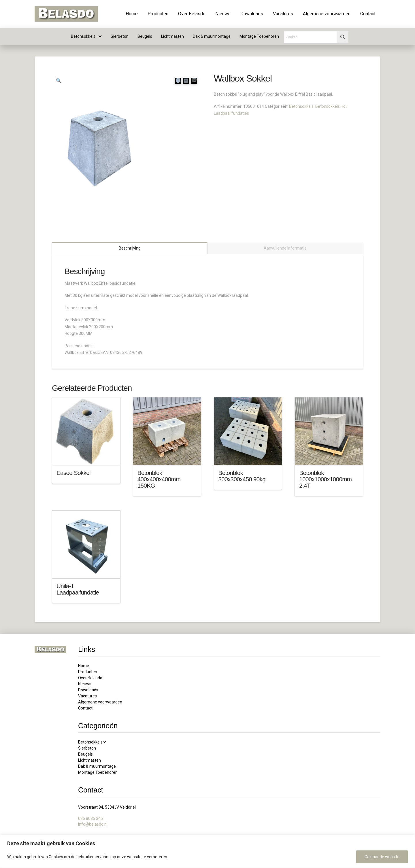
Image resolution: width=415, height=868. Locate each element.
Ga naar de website (382, 857)
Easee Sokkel (73, 472)
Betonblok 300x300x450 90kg (242, 476)
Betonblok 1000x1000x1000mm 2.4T (325, 479)
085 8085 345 (90, 818)
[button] (59, 81)
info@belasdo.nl (93, 824)
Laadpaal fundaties (231, 113)
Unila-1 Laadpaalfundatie (78, 589)
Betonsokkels (301, 106)
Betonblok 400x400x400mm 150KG (159, 479)
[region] (207, 851)
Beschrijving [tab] (130, 248)
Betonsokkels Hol (331, 106)
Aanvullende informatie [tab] (285, 248)
